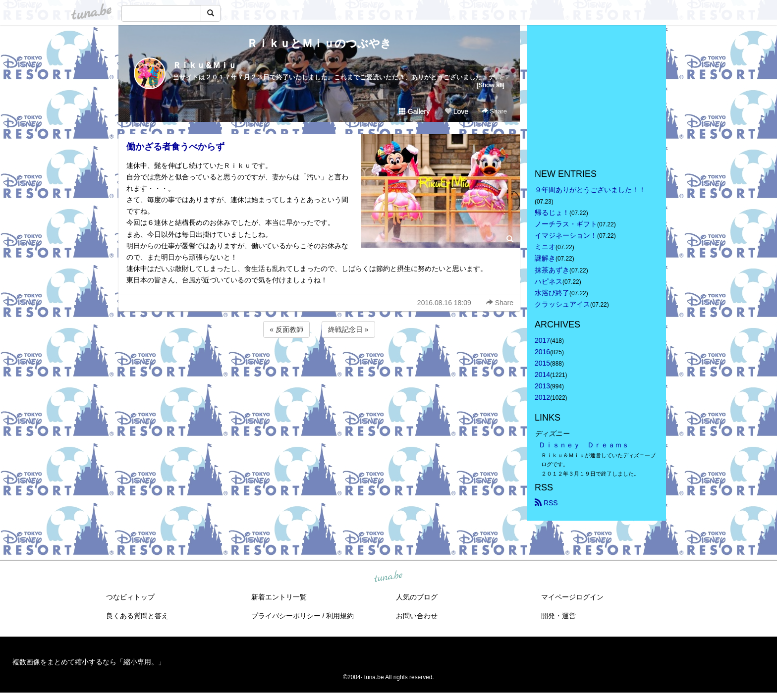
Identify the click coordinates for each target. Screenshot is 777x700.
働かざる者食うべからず (175, 147)
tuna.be (388, 577)
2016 (542, 352)
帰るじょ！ (552, 213)
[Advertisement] (319, 367)
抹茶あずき (552, 270)
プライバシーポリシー (286, 616)
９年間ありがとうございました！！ (590, 190)
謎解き (545, 258)
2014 (542, 375)
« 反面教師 (286, 329)
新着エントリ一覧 (279, 597)
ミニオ (545, 247)
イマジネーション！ (566, 235)
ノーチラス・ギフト (566, 224)
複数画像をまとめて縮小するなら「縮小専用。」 (89, 662)
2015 (542, 363)
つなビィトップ (130, 597)
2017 (542, 340)
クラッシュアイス (562, 304)
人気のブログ (417, 597)
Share (494, 111)
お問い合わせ (417, 616)
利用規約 (340, 616)
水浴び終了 (552, 293)
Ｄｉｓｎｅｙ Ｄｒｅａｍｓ (584, 445)
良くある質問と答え (137, 616)
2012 (542, 397)
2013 (542, 386)
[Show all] (491, 85)
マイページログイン (572, 597)
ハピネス (549, 281)
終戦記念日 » (348, 329)
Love (456, 111)
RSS (546, 503)
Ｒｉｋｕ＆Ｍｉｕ (205, 65)
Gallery (414, 111)
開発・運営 (558, 616)
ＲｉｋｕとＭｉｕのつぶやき (319, 43)
